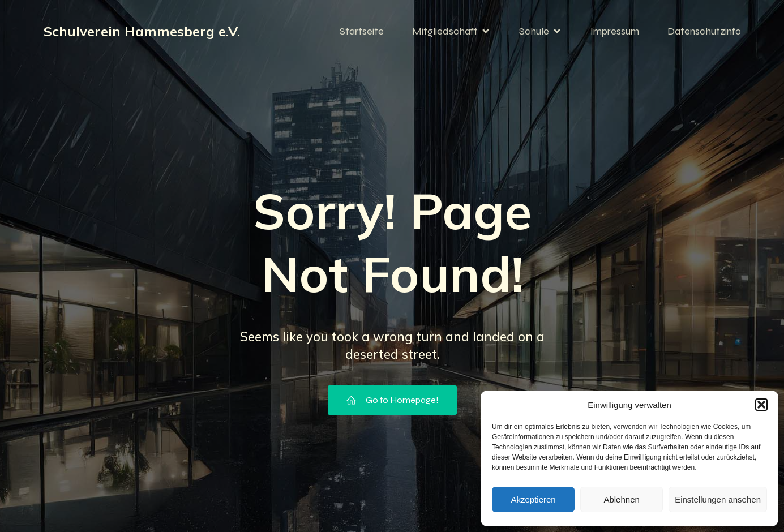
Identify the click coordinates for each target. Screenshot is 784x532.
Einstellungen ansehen (718, 499)
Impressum (615, 31)
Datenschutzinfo (704, 31)
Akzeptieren (533, 499)
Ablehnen (621, 499)
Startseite (362, 31)
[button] (761, 405)
